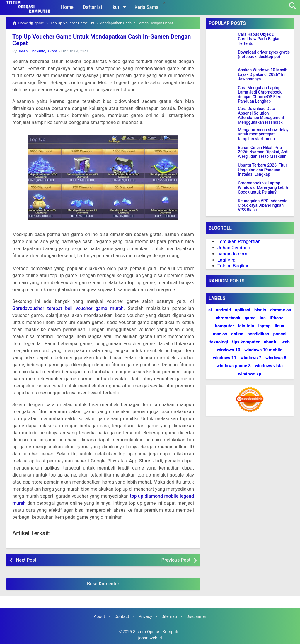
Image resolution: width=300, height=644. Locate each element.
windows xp (250, 374)
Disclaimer (196, 617)
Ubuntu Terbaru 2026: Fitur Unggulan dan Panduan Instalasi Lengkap (262, 170)
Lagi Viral (227, 260)
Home (67, 7)
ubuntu (271, 342)
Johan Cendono (234, 248)
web (286, 342)
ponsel (280, 334)
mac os (220, 334)
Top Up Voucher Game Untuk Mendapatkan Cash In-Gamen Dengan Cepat (101, 40)
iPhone (277, 318)
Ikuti (120, 7)
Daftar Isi (92, 7)
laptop (265, 326)
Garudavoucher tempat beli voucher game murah (68, 308)
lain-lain (246, 326)
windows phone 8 (234, 366)
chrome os (281, 310)
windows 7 (251, 358)
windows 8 (276, 358)
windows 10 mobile (263, 350)
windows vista (269, 366)
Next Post (26, 560)
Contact (122, 617)
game (250, 318)
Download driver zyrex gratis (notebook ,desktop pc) (264, 55)
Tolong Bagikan (233, 266)
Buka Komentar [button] (103, 584)
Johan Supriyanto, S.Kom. (38, 51)
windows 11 (225, 358)
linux (279, 326)
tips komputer (246, 342)
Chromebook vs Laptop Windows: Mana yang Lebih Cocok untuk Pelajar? (263, 188)
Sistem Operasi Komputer (157, 632)
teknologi (219, 342)
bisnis (260, 310)
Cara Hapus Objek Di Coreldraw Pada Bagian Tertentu (259, 39)
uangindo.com (232, 254)
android (223, 310)
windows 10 (229, 350)
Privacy (145, 617)
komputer (225, 326)
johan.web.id (150, 638)
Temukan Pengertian (239, 241)
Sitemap (169, 617)
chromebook (228, 318)
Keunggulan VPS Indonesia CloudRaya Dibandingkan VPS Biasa (263, 206)
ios (262, 318)
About (99, 617)
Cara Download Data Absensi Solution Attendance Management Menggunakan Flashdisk (261, 115)
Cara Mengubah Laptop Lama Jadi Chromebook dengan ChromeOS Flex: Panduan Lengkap (260, 95)
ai (210, 310)
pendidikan (258, 334)
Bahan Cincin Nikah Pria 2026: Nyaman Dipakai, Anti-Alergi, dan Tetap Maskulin (264, 152)
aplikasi (243, 310)
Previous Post (176, 560)
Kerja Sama (146, 7)
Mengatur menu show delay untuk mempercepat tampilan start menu (263, 134)
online (237, 334)
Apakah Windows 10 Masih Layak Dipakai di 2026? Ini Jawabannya (263, 74)
